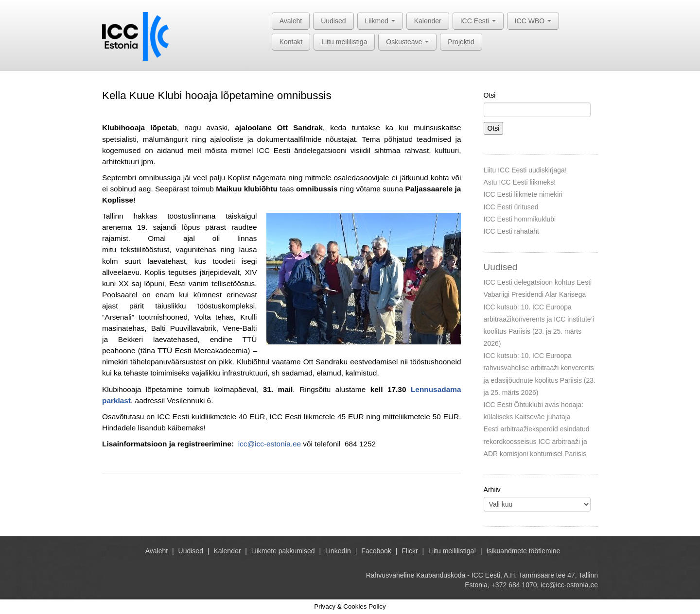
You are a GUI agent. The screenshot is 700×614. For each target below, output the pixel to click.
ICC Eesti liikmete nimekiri (523, 194)
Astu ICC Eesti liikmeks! (520, 182)
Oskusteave (407, 42)
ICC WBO (533, 21)
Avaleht (291, 21)
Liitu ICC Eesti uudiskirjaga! (525, 170)
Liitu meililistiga (344, 42)
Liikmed (380, 21)
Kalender (428, 21)
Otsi (490, 95)
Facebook (376, 551)
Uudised (333, 21)
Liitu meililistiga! (452, 551)
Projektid (461, 42)
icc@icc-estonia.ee (270, 444)
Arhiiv (492, 490)
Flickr (410, 551)
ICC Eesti (478, 21)
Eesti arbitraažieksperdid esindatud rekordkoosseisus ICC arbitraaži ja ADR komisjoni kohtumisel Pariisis (537, 441)
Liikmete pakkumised (283, 551)
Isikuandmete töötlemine (524, 551)
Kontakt (291, 42)
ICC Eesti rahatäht (511, 231)
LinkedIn (338, 551)
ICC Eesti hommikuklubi (520, 219)
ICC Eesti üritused (511, 207)
